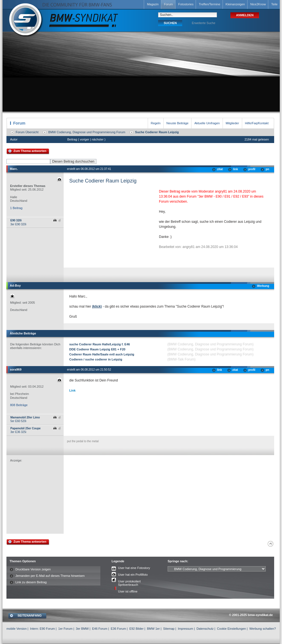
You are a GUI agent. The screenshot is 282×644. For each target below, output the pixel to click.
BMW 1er (153, 629)
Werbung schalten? (263, 629)
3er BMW (82, 629)
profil (252, 169)
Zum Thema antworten (30, 151)
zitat (220, 169)
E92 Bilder (136, 629)
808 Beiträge (19, 405)
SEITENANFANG (29, 615)
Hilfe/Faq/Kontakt (257, 123)
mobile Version (17, 629)
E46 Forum (100, 629)
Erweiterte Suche (204, 23)
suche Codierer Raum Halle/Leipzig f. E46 (100, 344)
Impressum (185, 629)
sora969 (16, 369)
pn (267, 169)
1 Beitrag (16, 208)
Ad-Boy (15, 285)
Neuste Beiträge (178, 123)
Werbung (263, 286)
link (236, 169)
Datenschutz (205, 629)
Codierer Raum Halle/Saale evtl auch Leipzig (102, 354)
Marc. (14, 169)
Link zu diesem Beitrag (31, 582)
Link (72, 390)
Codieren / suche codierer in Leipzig (96, 359)
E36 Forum (118, 629)
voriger (85, 139)
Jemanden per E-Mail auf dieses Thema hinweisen (50, 576)
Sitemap (169, 629)
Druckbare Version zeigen (33, 569)
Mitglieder (232, 123)
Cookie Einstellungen (231, 629)
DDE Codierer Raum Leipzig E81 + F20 (97, 349)
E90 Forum (47, 629)
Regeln (156, 123)
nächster (98, 139)
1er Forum (65, 629)
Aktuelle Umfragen (207, 123)
